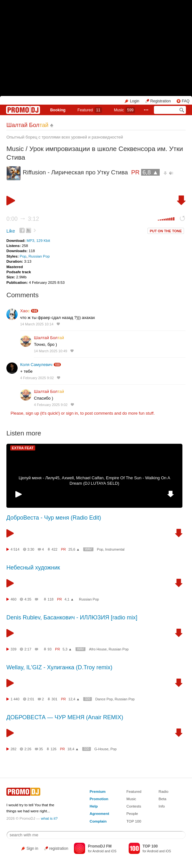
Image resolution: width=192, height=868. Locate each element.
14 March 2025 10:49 (51, 351)
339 (13, 649)
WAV (88, 549)
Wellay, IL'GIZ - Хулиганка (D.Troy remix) (59, 667)
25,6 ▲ (74, 549)
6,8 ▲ (150, 172)
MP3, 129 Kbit (38, 240)
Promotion (99, 799)
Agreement (99, 813)
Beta (163, 799)
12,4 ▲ (74, 699)
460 (13, 599)
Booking (58, 110)
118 (51, 599)
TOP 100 (134, 821)
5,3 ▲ (67, 649)
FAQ (186, 101)
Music (124, 110)
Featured (90, 110)
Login (135, 101)
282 (13, 749)
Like (11, 231)
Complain (98, 821)
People (132, 813)
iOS (114, 851)
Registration (161, 101)
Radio (164, 791)
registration (59, 848)
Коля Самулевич (36, 365)
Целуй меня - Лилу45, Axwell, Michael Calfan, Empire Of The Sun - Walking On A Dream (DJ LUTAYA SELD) (94, 481)
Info (162, 806)
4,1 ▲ (69, 599)
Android (98, 851)
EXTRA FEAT (23, 448)
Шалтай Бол (28, 125)
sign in (72, 413)
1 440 (15, 699)
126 (53, 749)
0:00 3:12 (23, 219)
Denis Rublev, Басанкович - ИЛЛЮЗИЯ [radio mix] (72, 617)
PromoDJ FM (100, 846)
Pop (23, 256)
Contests (134, 806)
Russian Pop (39, 256)
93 (50, 649)
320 (88, 699)
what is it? (49, 818)
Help (94, 806)
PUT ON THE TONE (166, 231)
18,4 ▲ (73, 749)
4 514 (15, 549)
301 (54, 699)
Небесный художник (33, 568)
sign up (32, 413)
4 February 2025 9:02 (37, 378)
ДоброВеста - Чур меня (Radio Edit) (54, 518)
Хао (25, 311)
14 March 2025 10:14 (37, 324)
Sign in (32, 848)
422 (54, 549)
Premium (98, 791)
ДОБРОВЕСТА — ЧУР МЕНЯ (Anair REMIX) (65, 717)
